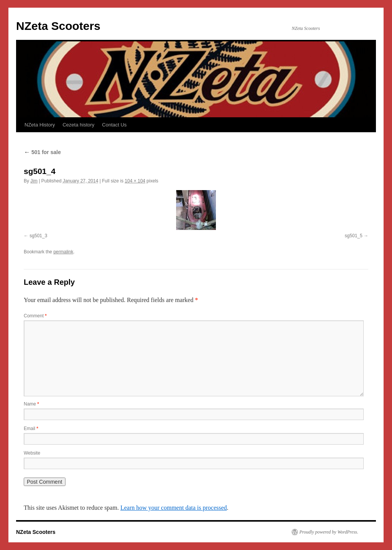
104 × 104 (135, 181)
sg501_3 (38, 236)
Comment (35, 316)
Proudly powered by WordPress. (329, 532)
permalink (63, 252)
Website (32, 453)
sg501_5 (354, 236)
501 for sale (42, 152)
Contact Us (114, 125)
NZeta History (40, 125)
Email (31, 429)
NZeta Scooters (58, 26)
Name (31, 404)
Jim (34, 181)
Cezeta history (78, 125)
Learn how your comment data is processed (173, 508)
